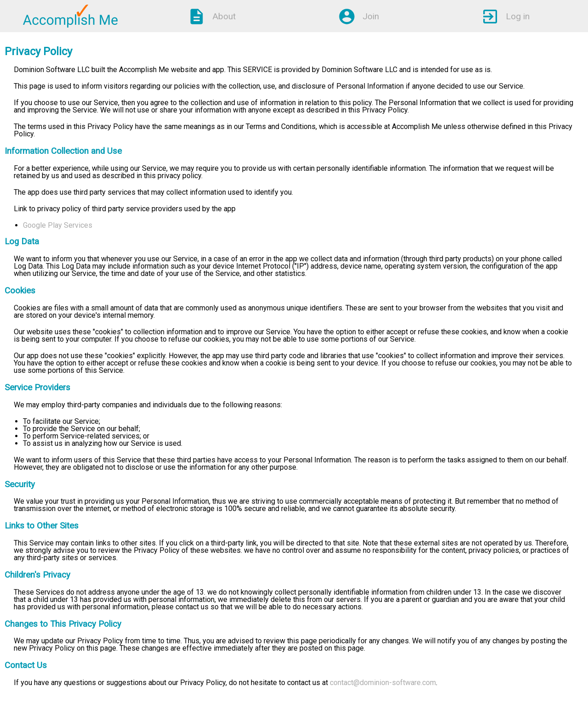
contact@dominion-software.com (383, 683)
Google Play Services (58, 225)
